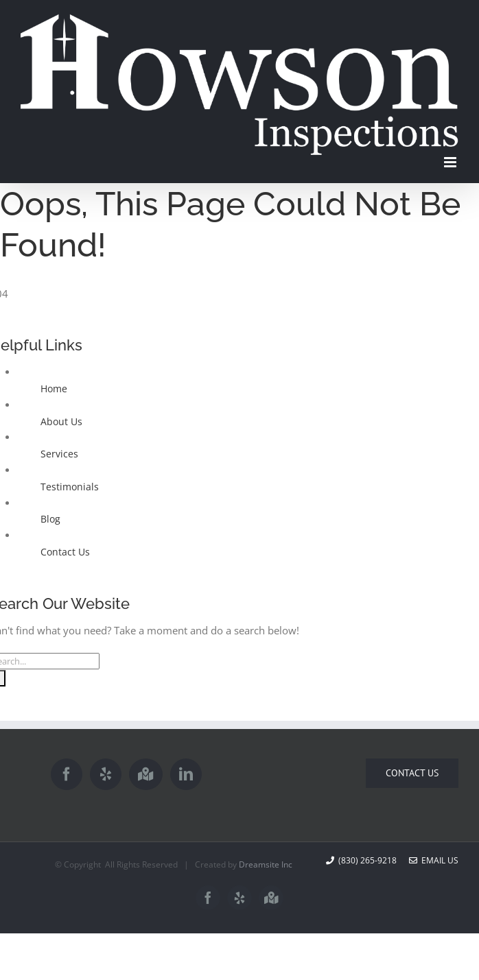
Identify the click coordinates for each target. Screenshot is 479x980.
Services (59, 454)
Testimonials (70, 487)
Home (54, 389)
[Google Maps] (146, 774)
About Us (61, 421)
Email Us (434, 860)
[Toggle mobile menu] (451, 162)
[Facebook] (67, 774)
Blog (50, 519)
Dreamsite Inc (266, 864)
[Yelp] (106, 774)
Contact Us (65, 552)
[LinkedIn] (186, 774)
